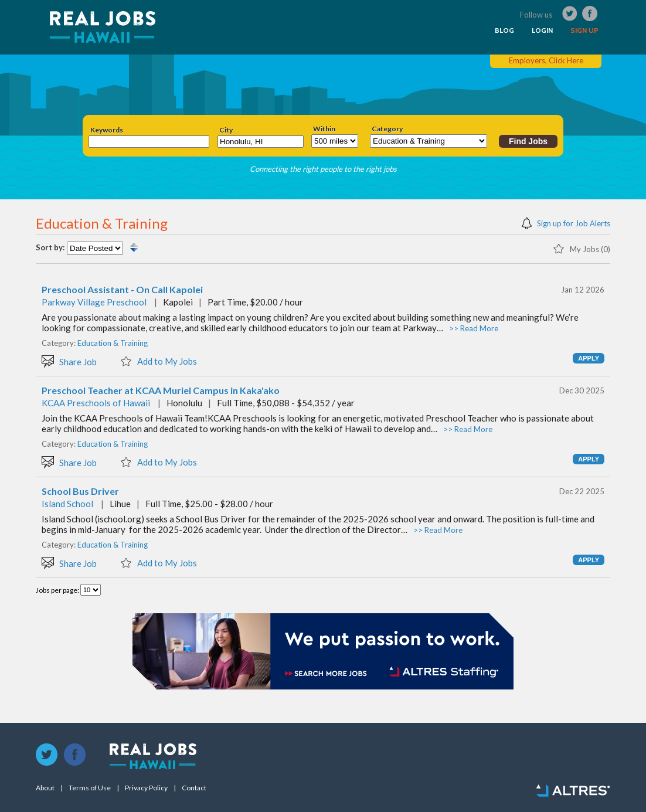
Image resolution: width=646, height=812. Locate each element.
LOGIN (542, 30)
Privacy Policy (146, 788)
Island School (67, 504)
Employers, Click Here (546, 60)
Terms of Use (90, 788)
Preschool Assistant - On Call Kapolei (122, 290)
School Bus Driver (80, 491)
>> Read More (474, 328)
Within (324, 129)
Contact (194, 788)
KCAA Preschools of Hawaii (96, 403)
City (226, 130)
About (45, 788)
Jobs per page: (58, 590)
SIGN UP (584, 30)
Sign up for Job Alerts (566, 222)
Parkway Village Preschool (94, 302)
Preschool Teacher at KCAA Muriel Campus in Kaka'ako (161, 390)
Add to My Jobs (159, 361)
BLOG (504, 30)
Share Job (69, 361)
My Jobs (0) (582, 248)
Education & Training (113, 343)
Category (387, 129)
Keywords (107, 130)
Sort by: (50, 248)
